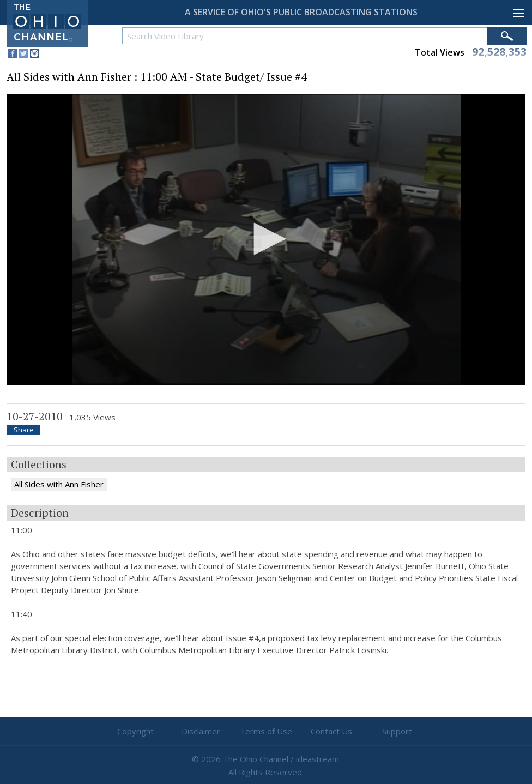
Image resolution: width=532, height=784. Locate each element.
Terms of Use (266, 731)
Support (397, 731)
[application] (266, 240)
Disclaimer (201, 731)
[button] (266, 239)
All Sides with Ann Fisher (59, 484)
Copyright (135, 731)
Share (24, 430)
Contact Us (331, 731)
